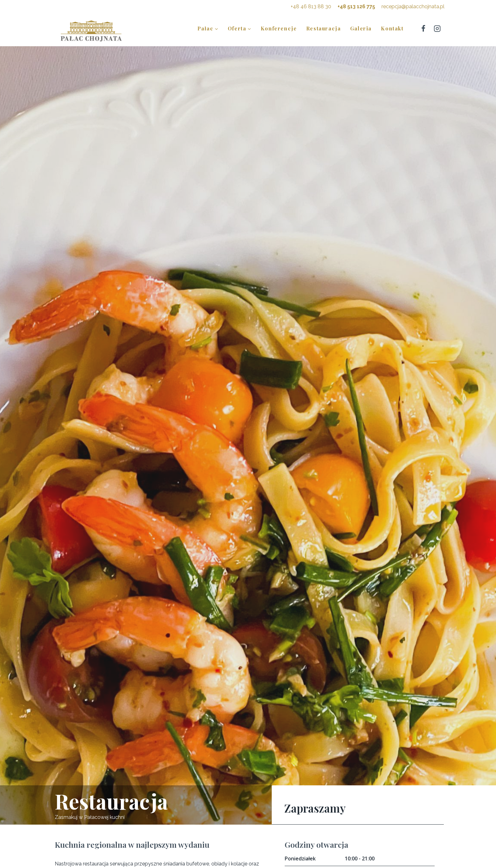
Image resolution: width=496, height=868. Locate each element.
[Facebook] (423, 28)
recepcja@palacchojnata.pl (413, 6)
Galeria (361, 28)
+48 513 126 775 (356, 6)
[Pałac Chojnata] (91, 31)
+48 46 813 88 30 (311, 6)
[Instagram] (437, 28)
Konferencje (279, 28)
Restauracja (324, 28)
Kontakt (392, 28)
